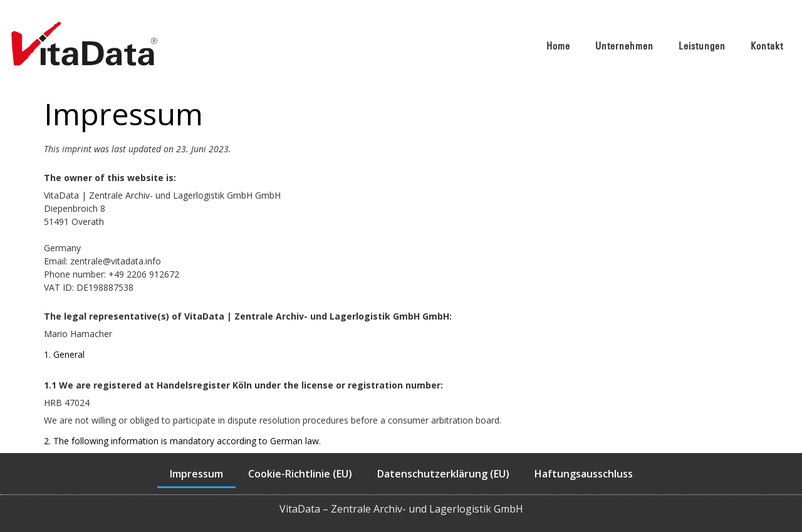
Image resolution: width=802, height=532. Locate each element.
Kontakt (767, 46)
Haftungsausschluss (584, 474)
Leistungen (702, 46)
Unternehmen (624, 46)
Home (558, 46)
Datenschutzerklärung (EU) (443, 474)
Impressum (196, 474)
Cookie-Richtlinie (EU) (300, 474)
